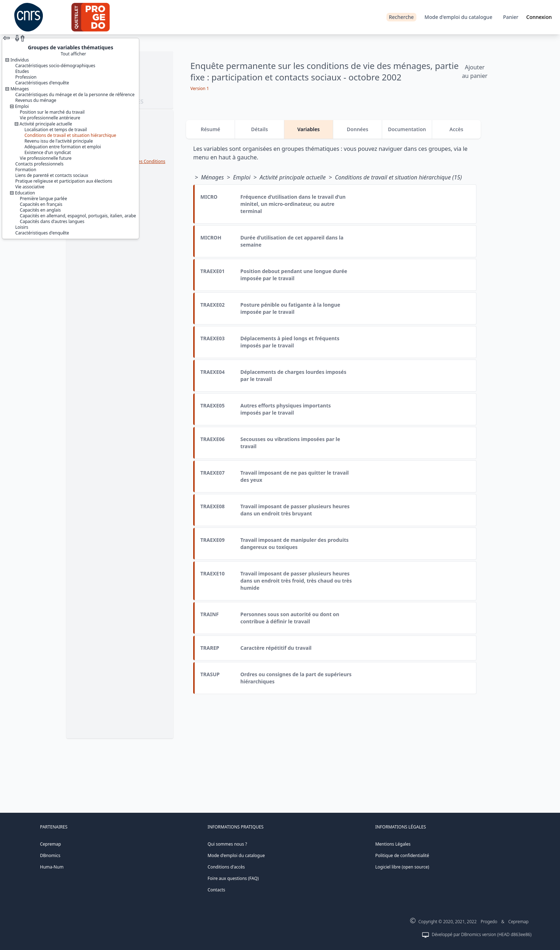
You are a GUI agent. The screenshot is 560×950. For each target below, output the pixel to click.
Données (357, 129)
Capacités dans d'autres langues (52, 221)
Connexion (539, 17)
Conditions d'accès (226, 867)
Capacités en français (41, 204)
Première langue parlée (44, 199)
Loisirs (22, 227)
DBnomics (50, 855)
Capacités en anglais (41, 210)
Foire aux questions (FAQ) (233, 878)
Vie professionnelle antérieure (50, 118)
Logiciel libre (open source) (402, 867)
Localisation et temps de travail (56, 130)
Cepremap (51, 844)
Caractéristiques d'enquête (42, 83)
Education (25, 193)
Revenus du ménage (36, 100)
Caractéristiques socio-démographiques (55, 66)
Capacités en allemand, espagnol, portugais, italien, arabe (78, 216)
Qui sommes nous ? (227, 844)
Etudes (22, 71)
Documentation (407, 129)
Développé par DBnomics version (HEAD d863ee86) (482, 934)
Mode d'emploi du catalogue (459, 17)
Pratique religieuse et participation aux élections (64, 181)
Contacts (216, 890)
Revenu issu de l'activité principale (59, 141)
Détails (259, 129)
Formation (26, 170)
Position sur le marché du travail (52, 112)
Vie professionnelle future (46, 158)
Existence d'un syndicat (47, 152)
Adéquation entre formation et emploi (62, 147)
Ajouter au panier (475, 71)
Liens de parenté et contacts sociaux (52, 175)
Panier (511, 17)
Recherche (401, 17)
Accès (457, 129)
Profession (26, 77)
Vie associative (30, 187)
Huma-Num (52, 867)
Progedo (489, 922)
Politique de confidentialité (402, 855)
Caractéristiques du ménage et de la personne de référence (75, 95)
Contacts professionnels (39, 164)
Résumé (211, 129)
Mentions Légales (393, 844)
